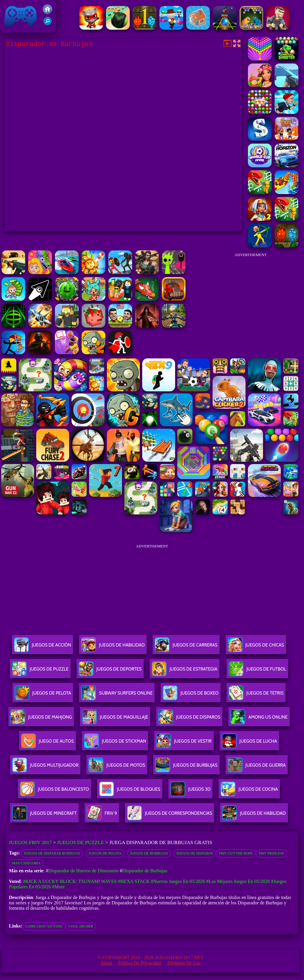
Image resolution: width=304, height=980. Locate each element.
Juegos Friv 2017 (21, 16)
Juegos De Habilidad (113, 647)
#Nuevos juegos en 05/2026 (178, 881)
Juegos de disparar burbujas (52, 853)
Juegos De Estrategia (185, 671)
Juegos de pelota (105, 853)
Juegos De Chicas (256, 647)
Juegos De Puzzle (40, 671)
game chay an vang (44, 926)
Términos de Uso (184, 963)
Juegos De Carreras (186, 647)
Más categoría (26, 863)
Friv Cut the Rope (236, 853)
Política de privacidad (140, 963)
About (106, 963)
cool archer (81, 926)
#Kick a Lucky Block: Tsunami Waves (70, 881)
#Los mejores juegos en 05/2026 (238, 881)
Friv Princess (271, 853)
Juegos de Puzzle (80, 842)
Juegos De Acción (42, 647)
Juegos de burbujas (149, 853)
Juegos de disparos (195, 853)
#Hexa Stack (134, 881)
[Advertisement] (251, 298)
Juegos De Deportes (110, 671)
